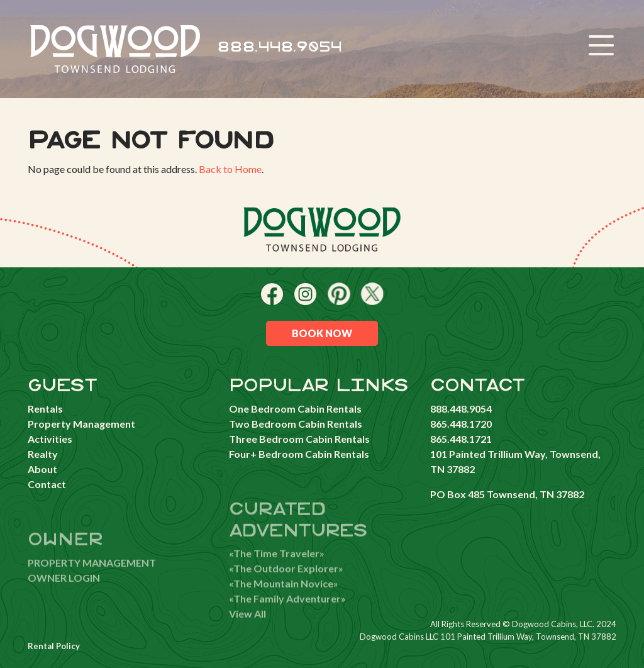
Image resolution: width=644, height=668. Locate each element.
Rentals (45, 409)
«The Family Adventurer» (287, 610)
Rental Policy (54, 646)
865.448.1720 (461, 424)
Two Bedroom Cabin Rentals (296, 424)
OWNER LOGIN (64, 589)
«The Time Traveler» (277, 565)
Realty (43, 454)
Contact (47, 484)
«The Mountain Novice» (284, 595)
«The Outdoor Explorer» (286, 580)
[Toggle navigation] (601, 47)
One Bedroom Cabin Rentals (295, 409)
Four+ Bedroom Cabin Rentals (299, 454)
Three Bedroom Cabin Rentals (299, 439)
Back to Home (230, 169)
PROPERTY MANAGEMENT (92, 574)
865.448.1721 (461, 439)
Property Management (81, 424)
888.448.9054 (280, 47)
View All (247, 626)
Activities (50, 439)
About (42, 469)
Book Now (322, 333)
